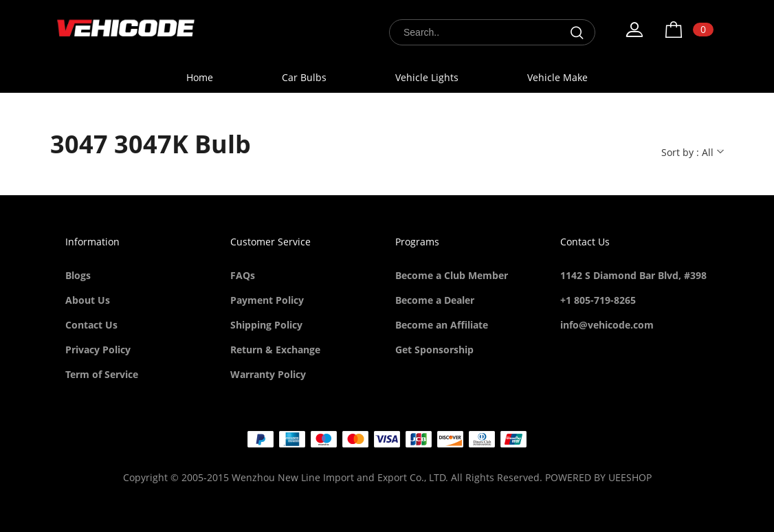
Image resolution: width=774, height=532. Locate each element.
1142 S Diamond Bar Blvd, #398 (633, 275)
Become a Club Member (452, 275)
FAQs (243, 275)
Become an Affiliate (442, 325)
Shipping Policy (266, 325)
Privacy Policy (98, 350)
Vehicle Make (557, 77)
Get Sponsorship (434, 350)
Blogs (78, 275)
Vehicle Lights (427, 77)
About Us (88, 300)
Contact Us (91, 325)
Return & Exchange (275, 350)
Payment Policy (267, 300)
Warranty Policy (268, 374)
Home (200, 77)
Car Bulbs (304, 77)
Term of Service (102, 374)
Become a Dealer (435, 300)
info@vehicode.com (607, 325)
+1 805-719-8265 (598, 300)
